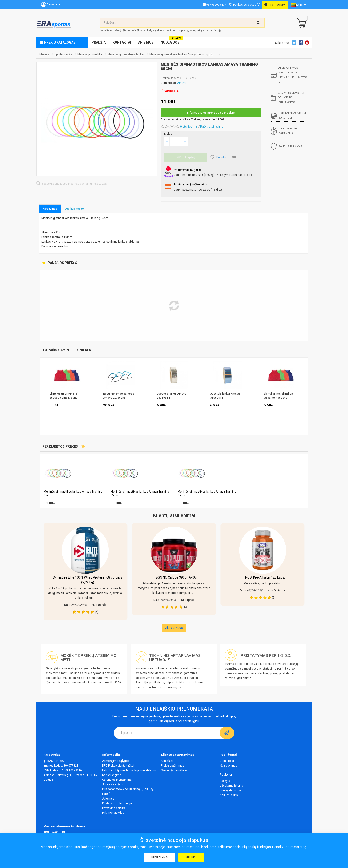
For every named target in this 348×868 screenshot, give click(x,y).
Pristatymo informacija (117, 803)
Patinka (218, 157)
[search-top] (258, 23)
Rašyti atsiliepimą (212, 127)
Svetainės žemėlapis (174, 770)
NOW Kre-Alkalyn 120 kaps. (265, 577)
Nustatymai (160, 857)
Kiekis (168, 134)
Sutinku (191, 857)
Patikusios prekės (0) (245, 5)
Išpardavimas (228, 766)
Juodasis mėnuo (113, 784)
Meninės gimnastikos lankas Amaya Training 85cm (183, 54)
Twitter (295, 43)
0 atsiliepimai (189, 127)
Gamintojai (227, 761)
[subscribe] (227, 733)
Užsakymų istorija (231, 786)
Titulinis (44, 54)
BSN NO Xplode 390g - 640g (176, 577)
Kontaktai (167, 761)
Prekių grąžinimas (173, 766)
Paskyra (225, 781)
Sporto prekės (63, 54)
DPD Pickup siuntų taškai (118, 766)
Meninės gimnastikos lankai (126, 54)
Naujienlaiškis (229, 795)
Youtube (308, 43)
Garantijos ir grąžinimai (117, 780)
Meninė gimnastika (90, 54)
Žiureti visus (174, 628)
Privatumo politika (114, 808)
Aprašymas (50, 209)
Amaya (182, 83)
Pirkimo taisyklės (113, 813)
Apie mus (108, 799)
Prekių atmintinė (230, 790)
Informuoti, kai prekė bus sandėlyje (211, 113)
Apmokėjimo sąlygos (116, 761)
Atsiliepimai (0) (75, 209)
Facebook (301, 43)
